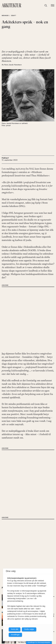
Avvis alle (15, 629)
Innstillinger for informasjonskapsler (39, 642)
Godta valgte (29, 629)
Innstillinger (15, 635)
